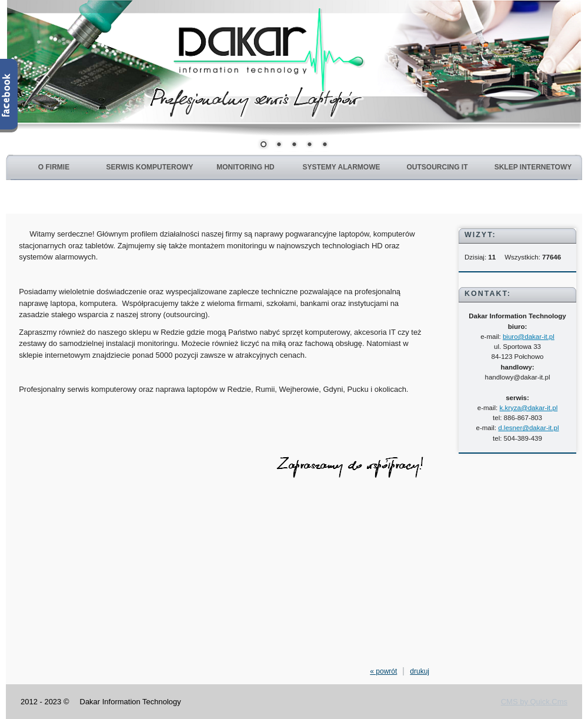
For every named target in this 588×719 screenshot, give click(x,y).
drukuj (420, 671)
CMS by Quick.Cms (534, 702)
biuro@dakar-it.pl (529, 337)
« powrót (383, 671)
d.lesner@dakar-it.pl (528, 428)
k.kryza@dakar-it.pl (529, 408)
